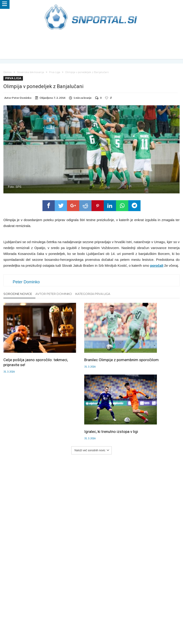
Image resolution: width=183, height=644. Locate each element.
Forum (12, 610)
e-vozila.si (107, 624)
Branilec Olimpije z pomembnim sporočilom (91, 351)
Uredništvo (27, 610)
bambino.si (89, 624)
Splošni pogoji (142, 610)
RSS (106, 610)
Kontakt (95, 610)
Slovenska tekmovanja (30, 72)
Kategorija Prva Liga (93, 294)
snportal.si (52, 624)
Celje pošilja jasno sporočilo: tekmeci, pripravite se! (28, 351)
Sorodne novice (18, 294)
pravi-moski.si (156, 624)
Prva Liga (55, 72)
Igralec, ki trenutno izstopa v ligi (151, 348)
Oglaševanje (46, 610)
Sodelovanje (78, 610)
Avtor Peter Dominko (54, 294)
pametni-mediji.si (30, 624)
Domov (8, 72)
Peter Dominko (22, 98)
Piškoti (62, 610)
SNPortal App (121, 610)
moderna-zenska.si (130, 624)
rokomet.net (70, 624)
